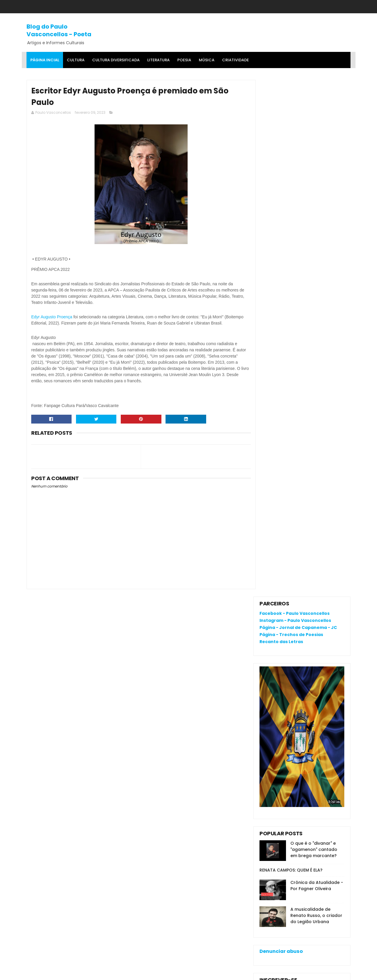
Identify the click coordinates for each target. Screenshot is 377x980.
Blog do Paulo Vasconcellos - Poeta (59, 30)
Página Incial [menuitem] (45, 60)
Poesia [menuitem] (184, 60)
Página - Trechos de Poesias (291, 118)
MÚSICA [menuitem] (207, 60)
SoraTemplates (63, 973)
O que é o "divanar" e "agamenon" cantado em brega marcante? (314, 333)
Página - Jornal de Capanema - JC (298, 111)
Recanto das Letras (281, 125)
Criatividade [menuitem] (235, 60)
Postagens (276, 476)
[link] (52, 318)
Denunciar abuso (281, 435)
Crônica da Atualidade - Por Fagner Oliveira (317, 369)
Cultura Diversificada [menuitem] (116, 60)
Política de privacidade (283, 833)
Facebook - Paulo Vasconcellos (295, 97)
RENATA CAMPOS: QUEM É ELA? (291, 353)
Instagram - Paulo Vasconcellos (295, 104)
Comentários (279, 486)
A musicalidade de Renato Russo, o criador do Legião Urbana (316, 399)
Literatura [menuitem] (158, 60)
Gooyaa (117, 973)
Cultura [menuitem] (76, 60)
